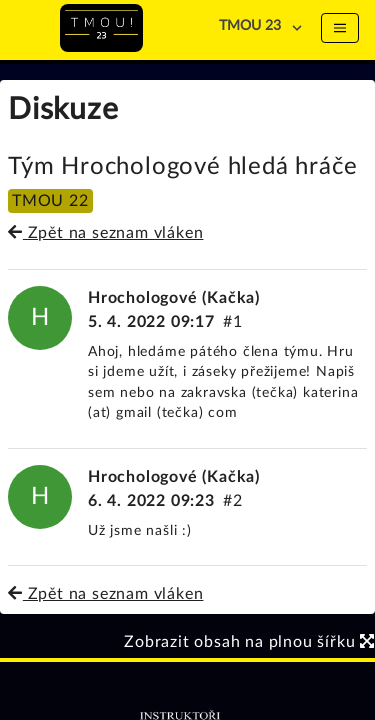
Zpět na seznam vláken (105, 233)
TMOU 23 (250, 26)
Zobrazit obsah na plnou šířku (249, 642)
